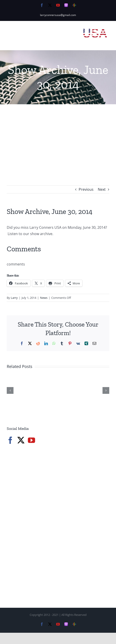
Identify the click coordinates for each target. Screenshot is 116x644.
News (44, 298)
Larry (14, 298)
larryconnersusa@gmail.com (58, 15)
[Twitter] (21, 440)
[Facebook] (10, 440)
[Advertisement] (58, 138)
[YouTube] (31, 440)
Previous (86, 189)
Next (102, 189)
